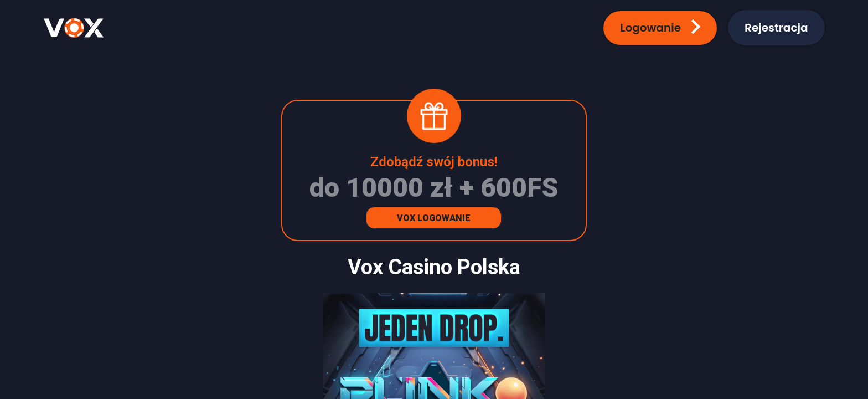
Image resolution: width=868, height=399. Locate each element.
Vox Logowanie (434, 218)
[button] (660, 28)
